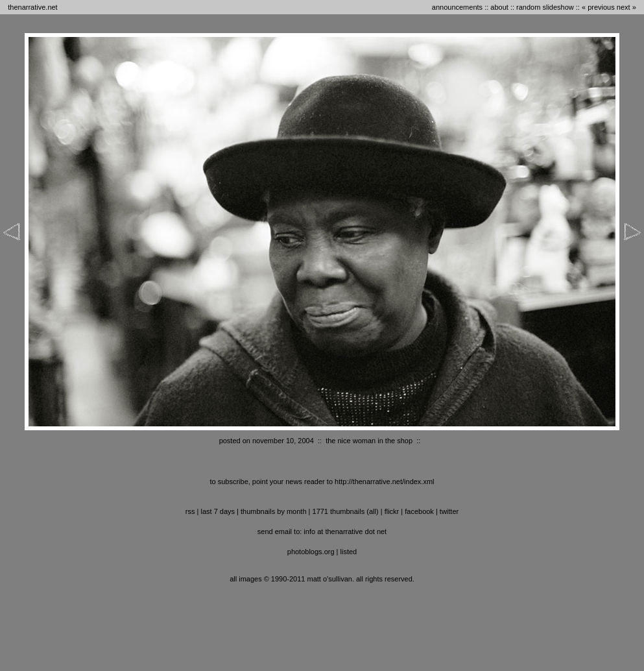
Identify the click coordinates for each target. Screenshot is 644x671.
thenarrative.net (32, 7)
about (499, 7)
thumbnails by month (274, 511)
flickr (392, 511)
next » (626, 7)
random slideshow (545, 7)
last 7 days (218, 511)
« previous (598, 7)
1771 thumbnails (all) (346, 511)
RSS (190, 511)
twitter (449, 511)
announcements (457, 7)
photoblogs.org (311, 552)
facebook (419, 511)
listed (349, 552)
